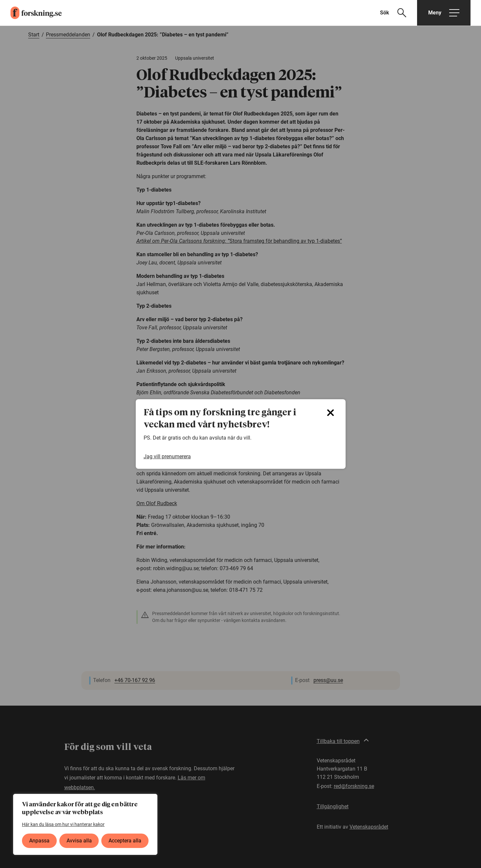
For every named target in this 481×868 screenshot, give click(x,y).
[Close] (331, 413)
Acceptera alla (125, 841)
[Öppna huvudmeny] (444, 13)
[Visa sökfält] (397, 13)
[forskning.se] (31, 13)
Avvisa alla (79, 841)
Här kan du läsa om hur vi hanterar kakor (63, 824)
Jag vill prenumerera (167, 456)
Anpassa (39, 841)
